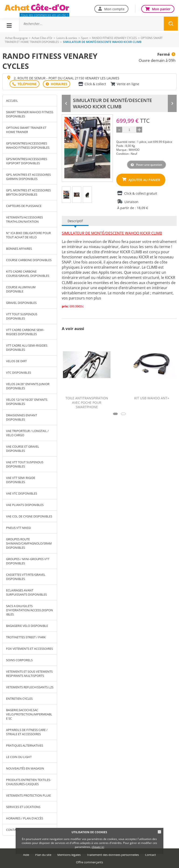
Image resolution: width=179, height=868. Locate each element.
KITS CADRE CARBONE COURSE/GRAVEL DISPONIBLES (28, 274)
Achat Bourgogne (16, 38)
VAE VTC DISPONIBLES (22, 493)
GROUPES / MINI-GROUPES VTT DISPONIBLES (28, 561)
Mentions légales (69, 855)
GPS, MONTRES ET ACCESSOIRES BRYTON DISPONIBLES (28, 192)
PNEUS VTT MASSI (19, 528)
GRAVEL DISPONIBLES (21, 303)
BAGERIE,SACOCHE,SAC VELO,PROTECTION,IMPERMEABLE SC (29, 714)
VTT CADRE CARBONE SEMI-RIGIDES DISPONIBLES (25, 332)
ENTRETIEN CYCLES (19, 699)
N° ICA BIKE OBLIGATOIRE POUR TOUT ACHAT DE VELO (28, 235)
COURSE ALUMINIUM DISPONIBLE (21, 289)
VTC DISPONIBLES (19, 373)
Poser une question (149, 165)
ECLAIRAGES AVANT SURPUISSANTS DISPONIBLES (26, 592)
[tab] (66, 195)
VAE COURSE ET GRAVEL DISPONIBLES (23, 449)
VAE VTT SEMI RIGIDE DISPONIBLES (21, 480)
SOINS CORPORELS (19, 660)
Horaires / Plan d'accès (25, 818)
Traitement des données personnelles (113, 855)
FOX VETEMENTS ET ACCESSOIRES (29, 649)
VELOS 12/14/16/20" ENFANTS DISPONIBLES (27, 402)
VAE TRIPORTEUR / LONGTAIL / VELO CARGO (27, 433)
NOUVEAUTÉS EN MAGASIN (25, 768)
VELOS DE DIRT (16, 361)
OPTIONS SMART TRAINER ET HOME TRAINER (26, 130)
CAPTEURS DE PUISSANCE (24, 206)
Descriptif (75, 221)
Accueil (12, 101)
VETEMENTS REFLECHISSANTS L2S (30, 687)
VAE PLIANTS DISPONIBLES (25, 505)
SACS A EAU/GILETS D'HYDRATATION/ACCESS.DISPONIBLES (29, 610)
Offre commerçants (89, 862)
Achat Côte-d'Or (42, 38)
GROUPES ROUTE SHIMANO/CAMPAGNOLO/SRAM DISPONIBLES (29, 543)
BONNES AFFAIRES (19, 249)
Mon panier (161, 9)
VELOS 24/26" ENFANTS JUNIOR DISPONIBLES (28, 386)
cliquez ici (98, 847)
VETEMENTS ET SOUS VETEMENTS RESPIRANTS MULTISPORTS (29, 674)
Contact (150, 855)
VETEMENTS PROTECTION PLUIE (28, 795)
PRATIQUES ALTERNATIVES (25, 745)
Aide (26, 855)
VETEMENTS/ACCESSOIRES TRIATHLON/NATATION (24, 219)
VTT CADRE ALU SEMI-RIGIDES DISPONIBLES (27, 348)
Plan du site (43, 855)
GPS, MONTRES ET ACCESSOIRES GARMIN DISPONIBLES (28, 177)
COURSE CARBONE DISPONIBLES (29, 260)
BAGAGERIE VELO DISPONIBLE (27, 626)
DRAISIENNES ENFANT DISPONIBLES (22, 417)
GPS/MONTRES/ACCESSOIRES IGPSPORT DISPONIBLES (27, 161)
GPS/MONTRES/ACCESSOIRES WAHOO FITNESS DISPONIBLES (28, 145)
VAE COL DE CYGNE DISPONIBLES (29, 516)
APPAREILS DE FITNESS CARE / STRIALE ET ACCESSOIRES (27, 732)
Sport (85, 38)
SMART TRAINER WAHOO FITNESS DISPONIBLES (30, 114)
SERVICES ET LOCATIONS (23, 807)
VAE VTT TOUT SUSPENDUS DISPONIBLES (25, 464)
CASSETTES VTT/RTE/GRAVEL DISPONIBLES (26, 577)
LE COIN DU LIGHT (19, 757)
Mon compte (114, 9)
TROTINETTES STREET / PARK (26, 637)
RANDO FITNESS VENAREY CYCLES (114, 38)
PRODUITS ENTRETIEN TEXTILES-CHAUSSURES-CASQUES (29, 782)
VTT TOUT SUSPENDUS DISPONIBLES (22, 316)
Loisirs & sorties (67, 38)
